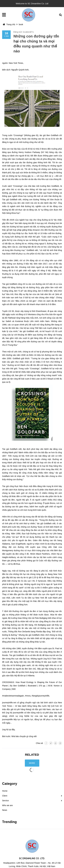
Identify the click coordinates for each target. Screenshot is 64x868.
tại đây (12, 730)
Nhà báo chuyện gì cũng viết (24, 736)
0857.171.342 (19, 863)
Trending (9, 822)
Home (5, 791)
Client (5, 796)
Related (32, 755)
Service (5, 801)
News (5, 810)
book (21, 24)
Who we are (7, 805)
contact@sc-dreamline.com (47, 863)
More (32, 763)
